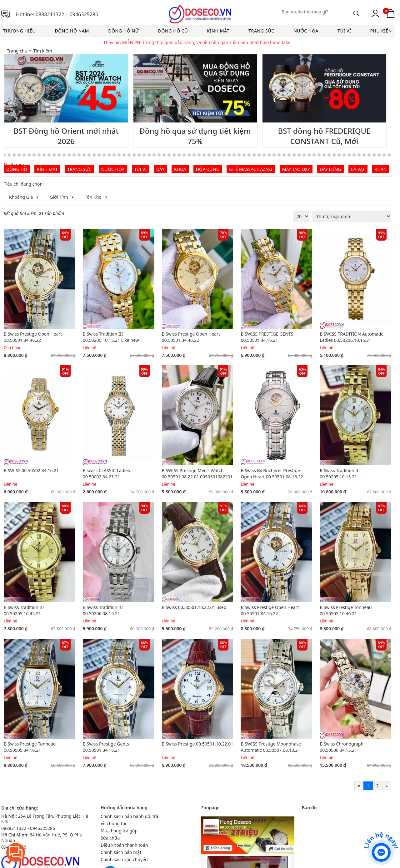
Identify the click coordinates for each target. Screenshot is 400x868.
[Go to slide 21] (59, 155)
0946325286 (84, 14)
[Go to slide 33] (119, 155)
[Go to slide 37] (139, 155)
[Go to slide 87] (389, 155)
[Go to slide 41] (159, 155)
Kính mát (218, 31)
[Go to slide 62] (264, 155)
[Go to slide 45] (179, 155)
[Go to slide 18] (44, 155)
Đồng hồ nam (72, 31)
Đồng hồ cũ (173, 31)
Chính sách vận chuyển (124, 859)
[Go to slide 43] (169, 155)
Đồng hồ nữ (123, 31)
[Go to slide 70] (304, 155)
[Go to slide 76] (334, 155)
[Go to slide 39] (149, 155)
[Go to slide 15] (29, 155)
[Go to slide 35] (129, 155)
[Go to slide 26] (84, 155)
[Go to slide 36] (134, 155)
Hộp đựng (208, 169)
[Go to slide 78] (344, 155)
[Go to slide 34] (124, 155)
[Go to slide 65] (279, 155)
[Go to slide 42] (164, 155)
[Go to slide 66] (284, 155)
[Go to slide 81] (359, 155)
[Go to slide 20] (54, 155)
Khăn (381, 169)
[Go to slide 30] (104, 155)
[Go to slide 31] (109, 155)
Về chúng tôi (113, 823)
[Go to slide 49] (199, 155)
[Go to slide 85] (379, 155)
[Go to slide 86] (384, 155)
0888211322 (50, 14)
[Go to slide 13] (19, 155)
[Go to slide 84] (374, 155)
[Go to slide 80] (354, 155)
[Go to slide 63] (269, 155)
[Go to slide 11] (9, 155)
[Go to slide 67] (289, 155)
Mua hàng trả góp (119, 831)
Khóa (180, 169)
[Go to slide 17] (39, 155)
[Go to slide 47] (189, 155)
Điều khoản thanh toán (124, 845)
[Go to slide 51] (209, 155)
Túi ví (344, 31)
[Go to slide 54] (224, 155)
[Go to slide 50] (204, 155)
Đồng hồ (17, 169)
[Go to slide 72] (314, 155)
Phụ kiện (381, 31)
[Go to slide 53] (219, 155)
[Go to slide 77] (339, 155)
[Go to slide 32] (114, 155)
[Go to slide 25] (79, 155)
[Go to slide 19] (49, 155)
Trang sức (261, 31)
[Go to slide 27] (89, 155)
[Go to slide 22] (64, 155)
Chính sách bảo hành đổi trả (129, 816)
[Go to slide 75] (329, 155)
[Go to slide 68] (294, 155)
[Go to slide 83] (369, 155)
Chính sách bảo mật (121, 852)
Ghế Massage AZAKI (251, 169)
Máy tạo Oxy (296, 169)
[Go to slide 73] (319, 155)
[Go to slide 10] (4, 155)
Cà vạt (358, 169)
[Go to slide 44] (174, 155)
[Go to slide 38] (144, 155)
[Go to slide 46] (184, 155)
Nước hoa (306, 31)
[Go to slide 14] (24, 155)
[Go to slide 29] (99, 155)
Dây (160, 169)
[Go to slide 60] (254, 155)
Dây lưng (330, 169)
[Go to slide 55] (229, 155)
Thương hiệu (19, 31)
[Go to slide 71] (309, 155)
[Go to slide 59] (249, 155)
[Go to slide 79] (349, 155)
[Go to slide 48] (194, 155)
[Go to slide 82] (364, 155)
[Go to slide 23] (69, 155)
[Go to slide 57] (239, 155)
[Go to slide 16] (34, 155)
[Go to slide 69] (299, 155)
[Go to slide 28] (94, 155)
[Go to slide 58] (244, 155)
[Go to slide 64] (274, 155)
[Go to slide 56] (234, 155)
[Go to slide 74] (324, 155)
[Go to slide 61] (259, 155)
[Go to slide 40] (154, 155)
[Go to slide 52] (214, 155)
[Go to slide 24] (74, 155)
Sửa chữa (110, 838)
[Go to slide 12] (14, 155)
